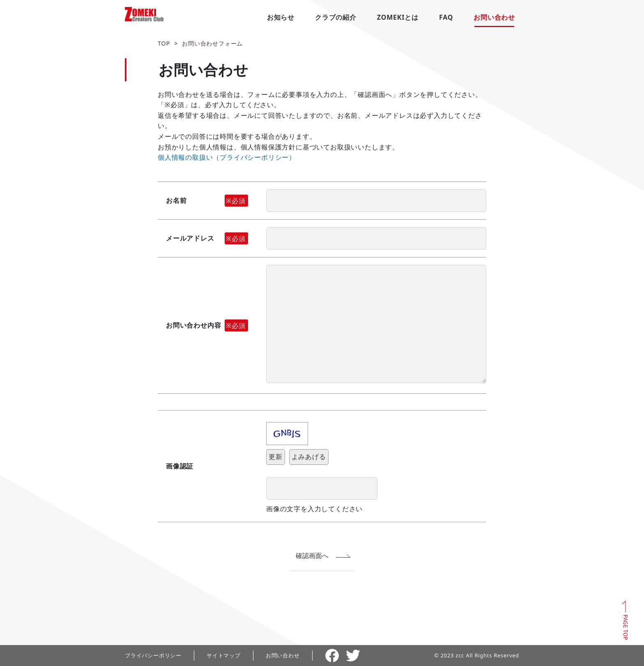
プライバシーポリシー (153, 655)
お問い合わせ (494, 17)
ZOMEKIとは (398, 17)
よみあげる (309, 457)
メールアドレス (207, 239)
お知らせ (281, 17)
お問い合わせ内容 (207, 326)
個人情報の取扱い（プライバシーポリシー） (227, 157)
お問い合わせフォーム (212, 43)
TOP (164, 43)
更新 (276, 457)
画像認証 (180, 466)
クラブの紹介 (336, 17)
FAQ (446, 17)
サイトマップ (224, 655)
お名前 (207, 201)
